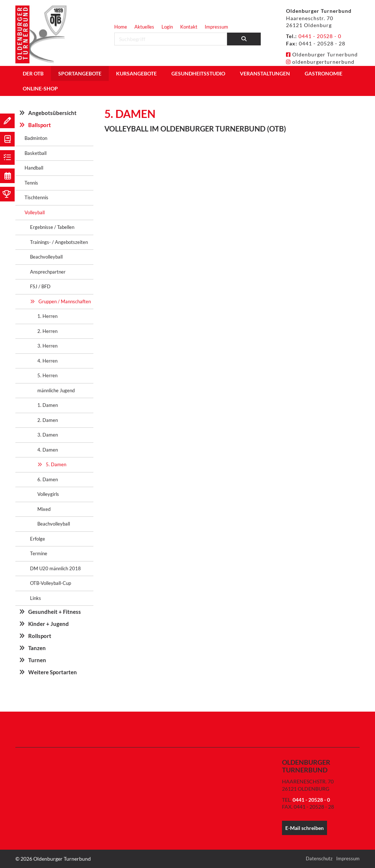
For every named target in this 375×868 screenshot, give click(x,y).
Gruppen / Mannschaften (65, 301)
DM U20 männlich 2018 (55, 568)
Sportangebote (80, 73)
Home (121, 27)
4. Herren (47, 361)
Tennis (31, 183)
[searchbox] (171, 39)
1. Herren (47, 316)
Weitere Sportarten (53, 672)
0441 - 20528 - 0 (320, 36)
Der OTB (33, 73)
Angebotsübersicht (52, 113)
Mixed (44, 509)
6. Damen (48, 479)
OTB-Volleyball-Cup (51, 583)
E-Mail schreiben (305, 828)
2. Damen (48, 420)
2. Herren (47, 331)
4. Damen (48, 450)
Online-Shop (40, 88)
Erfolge (38, 539)
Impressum (216, 27)
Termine (39, 553)
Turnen (37, 660)
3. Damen (48, 435)
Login (167, 27)
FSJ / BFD (40, 286)
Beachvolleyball (46, 257)
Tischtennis (36, 197)
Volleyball (35, 212)
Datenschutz (319, 858)
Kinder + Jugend (49, 624)
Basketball (36, 153)
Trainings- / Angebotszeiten (59, 242)
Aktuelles (144, 27)
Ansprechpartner (48, 272)
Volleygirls (48, 494)
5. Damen (56, 464)
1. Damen (48, 405)
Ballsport (40, 125)
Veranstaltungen (265, 73)
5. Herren (47, 375)
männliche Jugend (56, 390)
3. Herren (47, 346)
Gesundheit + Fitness (55, 612)
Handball (34, 168)
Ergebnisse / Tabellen (52, 227)
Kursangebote (136, 73)
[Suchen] (244, 39)
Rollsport (40, 636)
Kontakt (189, 27)
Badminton (36, 138)
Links (36, 598)
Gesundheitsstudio (198, 73)
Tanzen (37, 648)
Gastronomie (324, 73)
